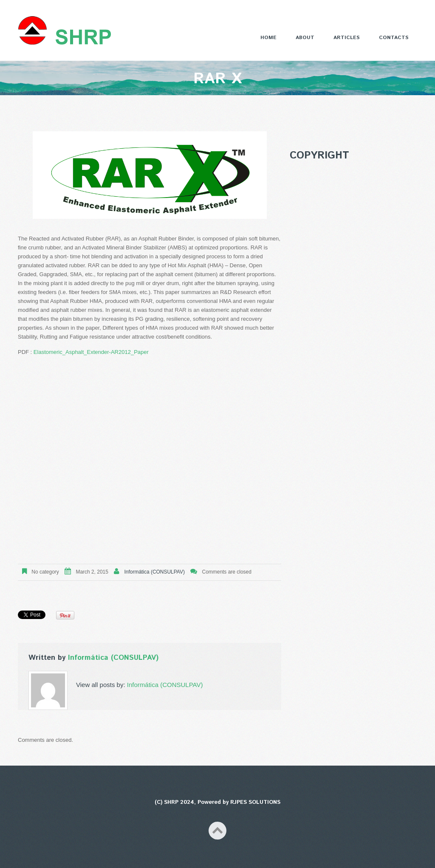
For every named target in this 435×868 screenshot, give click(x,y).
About (305, 38)
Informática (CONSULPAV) (155, 572)
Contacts (394, 38)
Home (268, 38)
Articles (347, 38)
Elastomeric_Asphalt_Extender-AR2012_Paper (91, 352)
